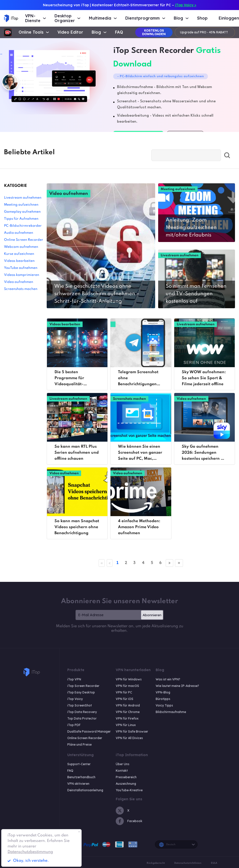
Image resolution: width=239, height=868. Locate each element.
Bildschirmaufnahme (171, 712)
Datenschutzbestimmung (30, 852)
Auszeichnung (126, 784)
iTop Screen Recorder (83, 686)
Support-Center (79, 764)
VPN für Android (128, 705)
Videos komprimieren (22, 275)
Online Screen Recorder (24, 240)
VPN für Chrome (128, 712)
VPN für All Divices (129, 738)
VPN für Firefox (127, 718)
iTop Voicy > (186, 5)
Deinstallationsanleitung (85, 790)
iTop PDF (74, 725)
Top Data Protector (82, 718)
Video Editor (70, 32)
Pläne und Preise (79, 744)
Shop (202, 18)
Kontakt (122, 771)
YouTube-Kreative (129, 790)
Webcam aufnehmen (21, 247)
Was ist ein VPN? (168, 679)
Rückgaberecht (156, 863)
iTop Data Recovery (82, 712)
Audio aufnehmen (19, 233)
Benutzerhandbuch (81, 777)
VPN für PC (124, 692)
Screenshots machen (21, 289)
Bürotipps (163, 699)
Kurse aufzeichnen (19, 254)
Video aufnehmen (19, 282)
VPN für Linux (126, 725)
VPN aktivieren (78, 784)
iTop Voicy (75, 699)
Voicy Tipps (164, 705)
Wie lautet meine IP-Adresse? (177, 686)
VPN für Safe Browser (132, 731)
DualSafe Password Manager (89, 731)
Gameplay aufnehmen (22, 212)
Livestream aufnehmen (23, 198)
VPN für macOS (127, 686)
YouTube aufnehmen (21, 268)
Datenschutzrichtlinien (188, 863)
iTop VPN (74, 679)
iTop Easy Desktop (81, 692)
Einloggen (229, 18)
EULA (214, 863)
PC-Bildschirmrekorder (23, 226)
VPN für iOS (125, 699)
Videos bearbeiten (19, 261)
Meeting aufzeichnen (21, 205)
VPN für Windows (129, 679)
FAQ (119, 32)
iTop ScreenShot (80, 705)
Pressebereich (126, 777)
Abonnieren (152, 615)
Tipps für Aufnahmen (21, 219)
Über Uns (123, 764)
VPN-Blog (163, 692)
